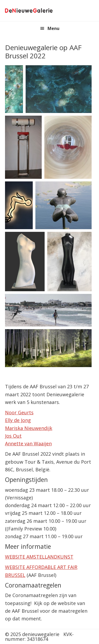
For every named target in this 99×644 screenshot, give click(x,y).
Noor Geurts (19, 412)
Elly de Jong (18, 420)
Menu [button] (53, 28)
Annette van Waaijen (28, 443)
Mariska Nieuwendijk (29, 428)
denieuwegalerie (29, 11)
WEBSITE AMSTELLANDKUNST (39, 557)
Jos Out (13, 436)
